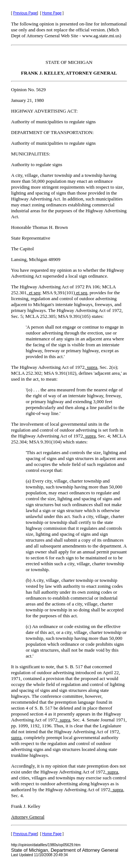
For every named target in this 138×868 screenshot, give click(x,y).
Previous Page (25, 13)
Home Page (52, 13)
